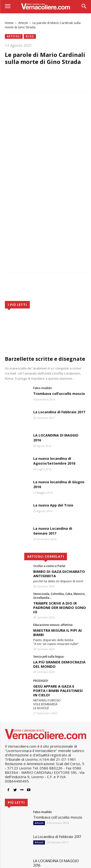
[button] (84, 7)
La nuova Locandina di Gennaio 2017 (53, 472)
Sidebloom (14, 856)
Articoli (23, 23)
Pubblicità (59, 862)
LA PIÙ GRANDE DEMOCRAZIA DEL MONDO (59, 605)
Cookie (43, 862)
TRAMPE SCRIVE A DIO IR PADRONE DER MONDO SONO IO (60, 548)
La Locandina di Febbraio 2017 (59, 353)
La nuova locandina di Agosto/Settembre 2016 (54, 402)
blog (30, 36)
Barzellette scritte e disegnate (45, 300)
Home (9, 23)
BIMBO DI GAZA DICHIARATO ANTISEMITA (59, 515)
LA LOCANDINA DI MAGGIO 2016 (56, 804)
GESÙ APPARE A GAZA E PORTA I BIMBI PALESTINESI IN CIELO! (58, 632)
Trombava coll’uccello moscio (59, 335)
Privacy (30, 862)
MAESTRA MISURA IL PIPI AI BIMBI (58, 573)
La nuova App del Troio (53, 446)
